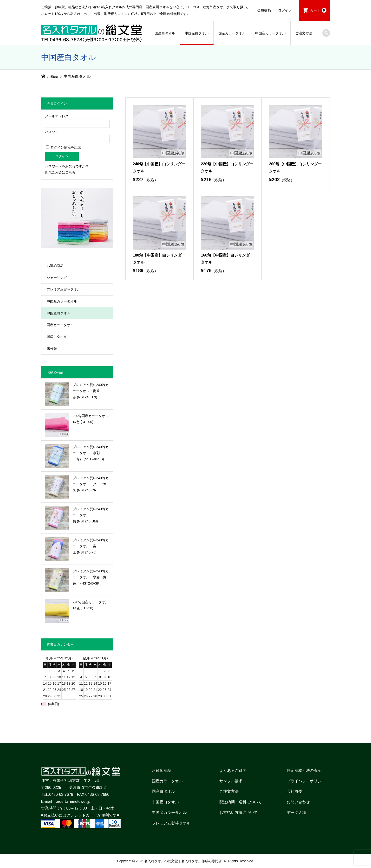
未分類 (52, 348)
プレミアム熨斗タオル (64, 289)
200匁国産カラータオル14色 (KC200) (91, 419)
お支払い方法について (239, 813)
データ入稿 (296, 813)
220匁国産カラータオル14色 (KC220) (91, 605)
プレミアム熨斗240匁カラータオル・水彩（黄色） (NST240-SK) (91, 577)
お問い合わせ (298, 802)
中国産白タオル (197, 33)
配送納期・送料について (241, 802)
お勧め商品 (55, 266)
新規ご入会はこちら (60, 172)
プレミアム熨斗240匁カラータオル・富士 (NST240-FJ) (91, 546)
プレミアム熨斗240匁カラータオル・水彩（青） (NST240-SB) (91, 453)
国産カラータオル (232, 33)
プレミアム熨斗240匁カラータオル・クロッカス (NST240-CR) (91, 484)
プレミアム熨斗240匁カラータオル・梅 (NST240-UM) (91, 515)
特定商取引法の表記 (304, 770)
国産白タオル (165, 33)
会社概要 (294, 791)
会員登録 (264, 10)
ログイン (285, 10)
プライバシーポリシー (306, 781)
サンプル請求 (231, 781)
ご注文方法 (304, 33)
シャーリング (57, 277)
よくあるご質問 (233, 770)
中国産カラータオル (270, 33)
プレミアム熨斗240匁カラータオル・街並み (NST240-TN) (91, 391)
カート (318, 10)
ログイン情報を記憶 (64, 147)
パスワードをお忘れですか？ (67, 166)
